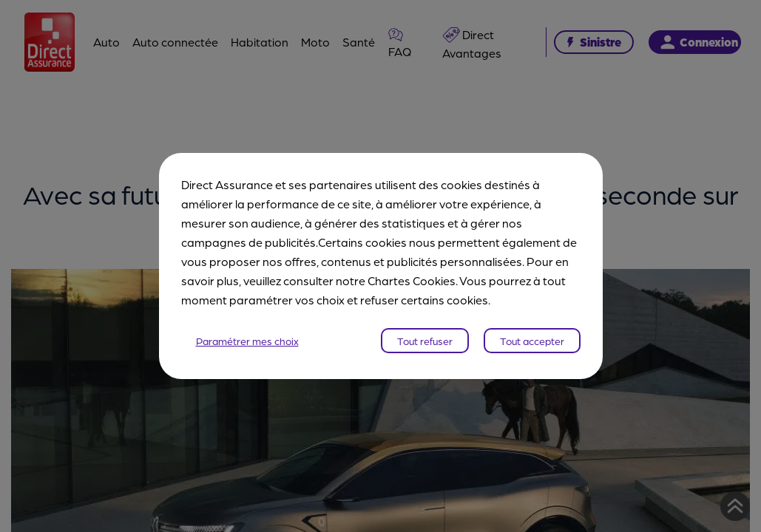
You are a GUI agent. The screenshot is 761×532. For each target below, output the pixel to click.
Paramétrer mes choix (247, 341)
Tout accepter (532, 341)
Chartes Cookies (412, 280)
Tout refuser (425, 341)
